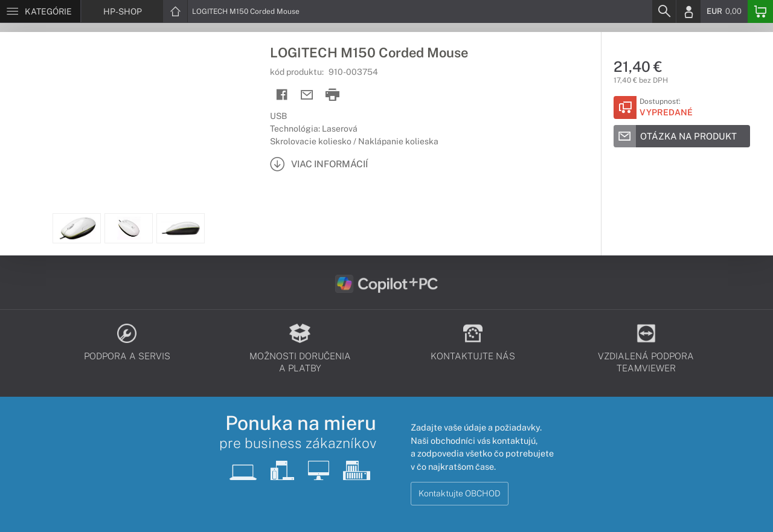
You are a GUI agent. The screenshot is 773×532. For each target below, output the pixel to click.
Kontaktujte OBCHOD (460, 493)
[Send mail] (307, 95)
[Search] (664, 11)
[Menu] (40, 11)
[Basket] (760, 11)
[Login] (688, 11)
